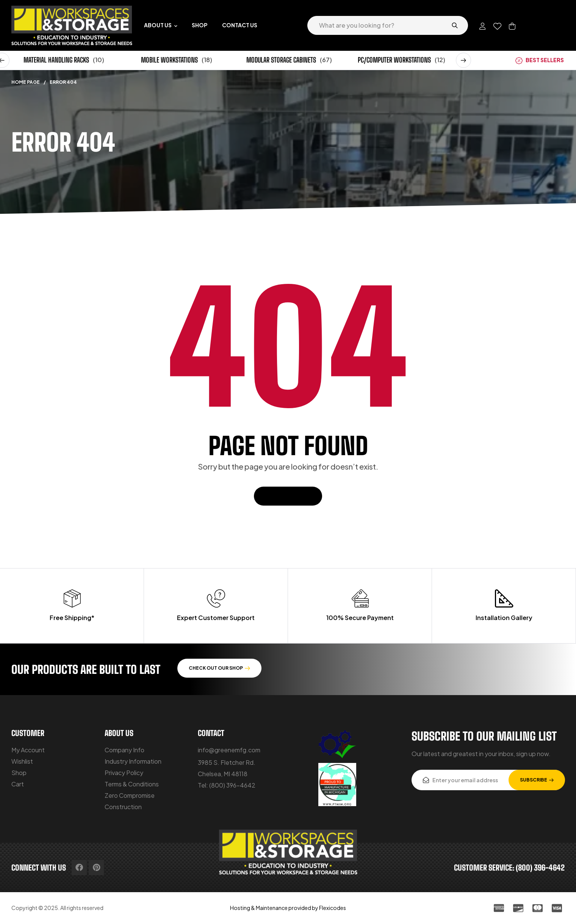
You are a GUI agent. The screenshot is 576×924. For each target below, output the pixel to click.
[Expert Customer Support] (216, 598)
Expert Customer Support (216, 618)
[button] (463, 60)
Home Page (26, 82)
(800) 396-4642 (232, 785)
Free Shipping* (72, 618)
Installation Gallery (504, 618)
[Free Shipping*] (72, 598)
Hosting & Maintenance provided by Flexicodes (288, 908)
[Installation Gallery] (504, 598)
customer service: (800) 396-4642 (509, 868)
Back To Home (288, 496)
